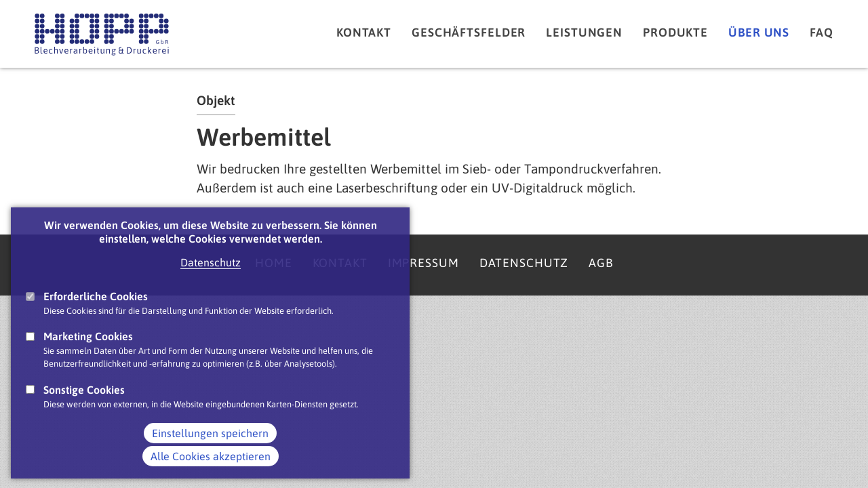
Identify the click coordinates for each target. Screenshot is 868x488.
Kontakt (364, 33)
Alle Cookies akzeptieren (211, 471)
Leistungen (584, 33)
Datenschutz (211, 278)
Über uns (759, 33)
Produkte (675, 33)
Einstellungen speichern (210, 448)
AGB (601, 263)
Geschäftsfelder (469, 33)
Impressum (423, 263)
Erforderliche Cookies (96, 312)
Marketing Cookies (88, 352)
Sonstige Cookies (84, 405)
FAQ (822, 33)
